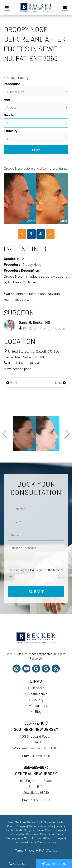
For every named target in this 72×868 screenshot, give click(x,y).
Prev (11, 383)
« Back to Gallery (16, 78)
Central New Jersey (36, 773)
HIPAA (40, 850)
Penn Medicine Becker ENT (25, 822)
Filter (36, 150)
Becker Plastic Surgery (50, 830)
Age (7, 99)
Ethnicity (11, 131)
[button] (5, 434)
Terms (19, 850)
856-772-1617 (36, 723)
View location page (17, 369)
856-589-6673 (36, 767)
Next (60, 383)
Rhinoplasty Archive (41, 826)
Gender (9, 115)
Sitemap (52, 850)
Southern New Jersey (36, 729)
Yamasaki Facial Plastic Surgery (36, 842)
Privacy (30, 850)
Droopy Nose (32, 264)
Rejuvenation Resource (24, 834)
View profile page (52, 328)
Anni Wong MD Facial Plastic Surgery (41, 838)
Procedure (12, 84)
